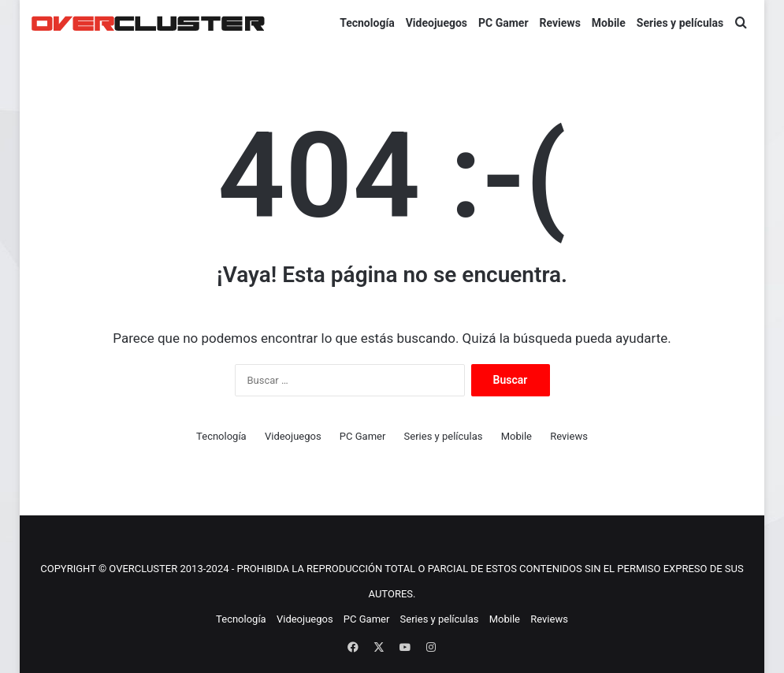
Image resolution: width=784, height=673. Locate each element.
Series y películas (680, 23)
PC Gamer (503, 23)
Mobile (609, 23)
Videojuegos (437, 23)
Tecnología (367, 23)
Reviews (560, 23)
